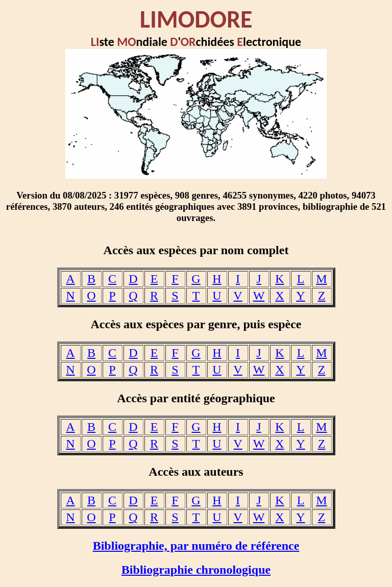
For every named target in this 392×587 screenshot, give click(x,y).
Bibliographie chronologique (196, 570)
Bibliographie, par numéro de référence (196, 546)
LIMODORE (196, 19)
